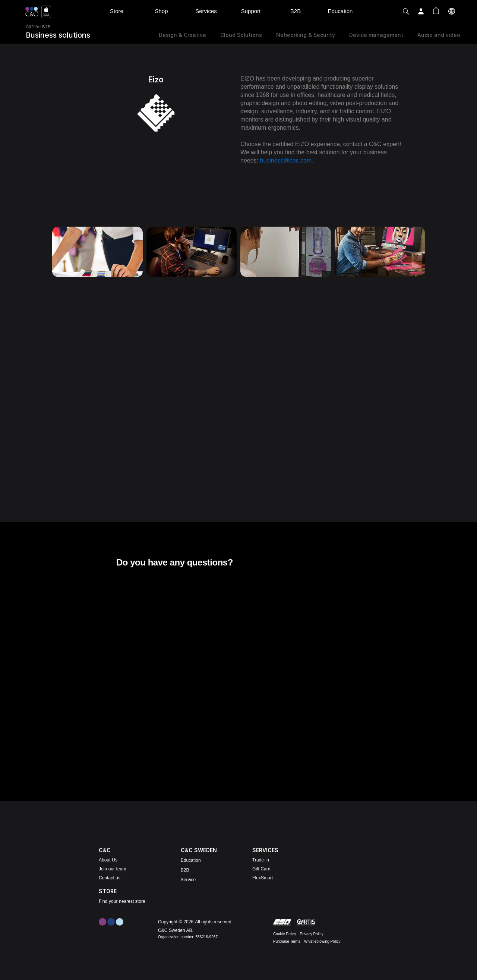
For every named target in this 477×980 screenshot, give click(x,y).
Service (188, 880)
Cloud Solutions (241, 35)
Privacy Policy (312, 934)
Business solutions (58, 35)
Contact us (110, 878)
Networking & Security (306, 35)
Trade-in (261, 860)
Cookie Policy (285, 934)
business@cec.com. (286, 160)
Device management (376, 35)
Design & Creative (182, 35)
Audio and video (439, 35)
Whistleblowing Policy (322, 941)
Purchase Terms (287, 941)
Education (191, 860)
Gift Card (261, 869)
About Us (108, 860)
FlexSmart (263, 878)
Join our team (112, 869)
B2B (185, 870)
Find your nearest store (122, 901)
